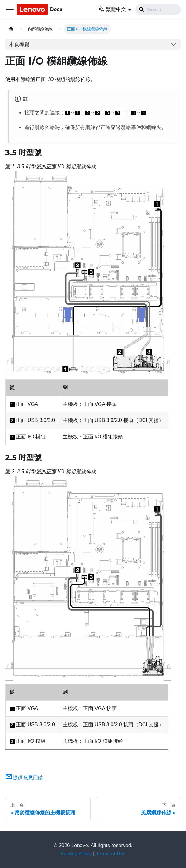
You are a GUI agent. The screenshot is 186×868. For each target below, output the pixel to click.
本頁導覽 (19, 44)
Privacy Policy (76, 854)
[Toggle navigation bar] (10, 9)
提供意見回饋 (24, 778)
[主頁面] (11, 29)
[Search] (158, 9)
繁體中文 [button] (112, 9)
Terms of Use (111, 854)
